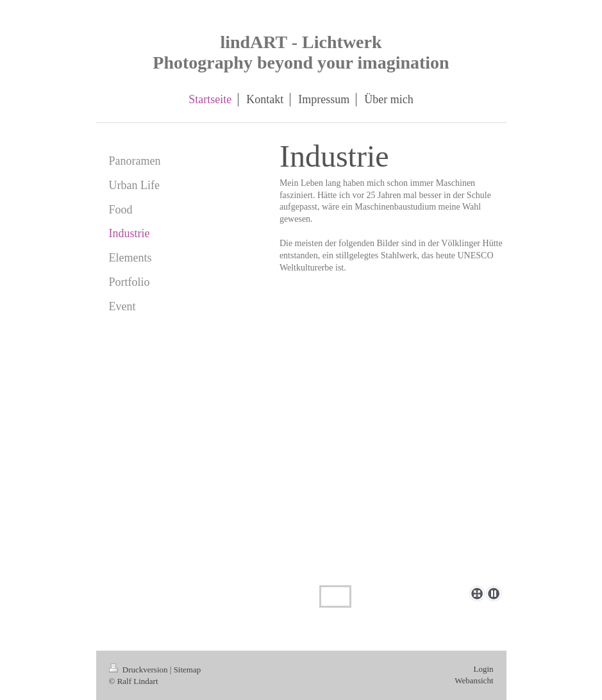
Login (483, 669)
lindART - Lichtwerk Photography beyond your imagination (301, 52)
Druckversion (139, 670)
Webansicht (474, 680)
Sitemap (188, 670)
